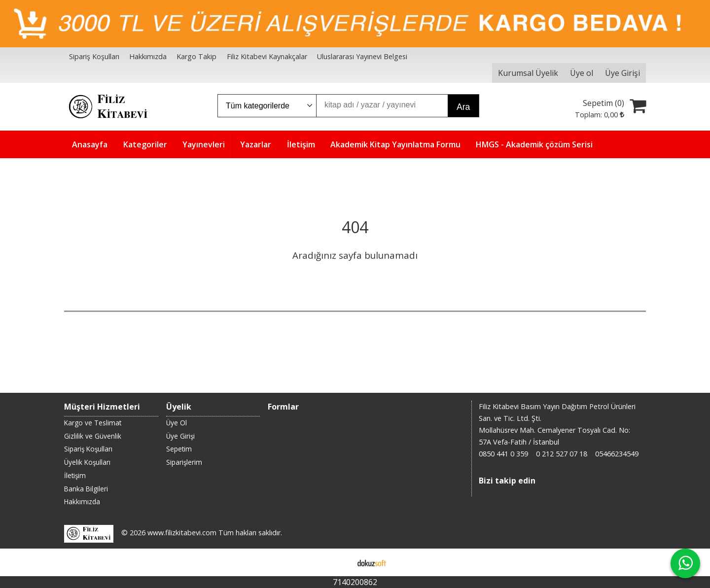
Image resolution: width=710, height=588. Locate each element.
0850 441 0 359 (503, 454)
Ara (463, 107)
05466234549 (617, 454)
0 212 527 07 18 (562, 454)
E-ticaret (339, 562)
